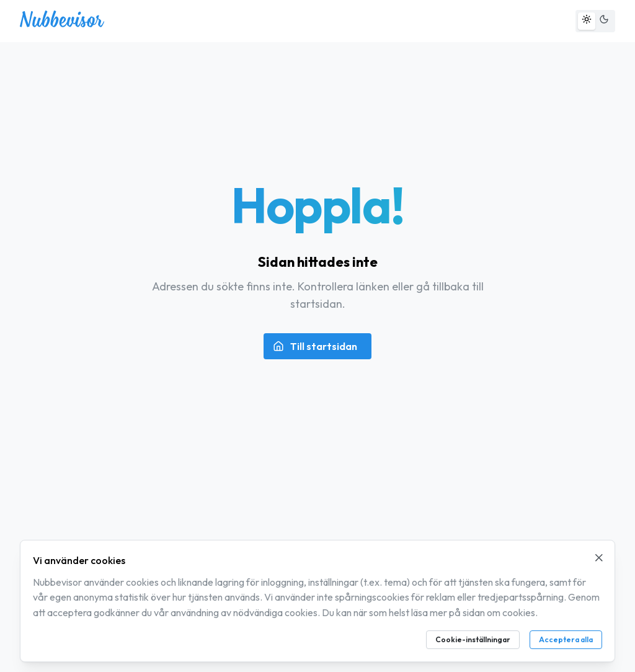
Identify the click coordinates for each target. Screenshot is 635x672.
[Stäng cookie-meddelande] (599, 558)
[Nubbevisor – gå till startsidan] (62, 24)
